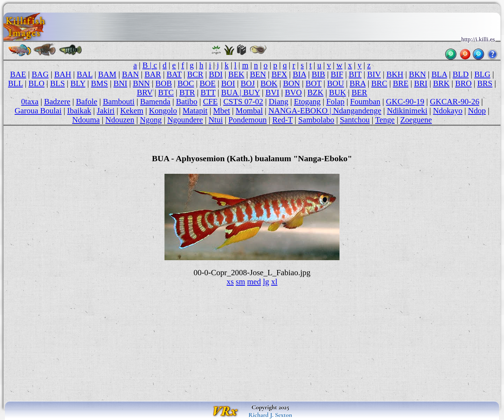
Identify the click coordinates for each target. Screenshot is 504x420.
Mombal (249, 111)
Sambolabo (316, 120)
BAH (63, 74)
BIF (337, 74)
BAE (18, 74)
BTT (208, 92)
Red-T (282, 120)
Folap (335, 102)
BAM (107, 74)
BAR (153, 74)
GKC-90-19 (405, 102)
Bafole (87, 102)
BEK (236, 74)
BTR (187, 92)
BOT (313, 83)
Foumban (365, 102)
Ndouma (86, 120)
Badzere (57, 102)
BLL (15, 83)
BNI (120, 83)
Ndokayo (448, 111)
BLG (482, 74)
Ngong (151, 120)
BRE (401, 83)
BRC (379, 83)
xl (274, 282)
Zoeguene (416, 120)
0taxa (30, 102)
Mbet (222, 111)
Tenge (385, 120)
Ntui (216, 120)
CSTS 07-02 (243, 102)
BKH (395, 74)
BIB (318, 74)
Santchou (355, 120)
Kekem (132, 111)
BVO (293, 92)
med (254, 282)
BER (359, 92)
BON (292, 83)
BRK (441, 83)
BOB (164, 83)
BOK (269, 83)
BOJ (248, 83)
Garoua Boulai (38, 111)
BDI (216, 74)
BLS (57, 83)
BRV (145, 92)
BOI (228, 83)
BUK (337, 92)
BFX (279, 74)
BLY (78, 83)
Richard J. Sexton (270, 415)
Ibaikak (79, 111)
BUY (251, 92)
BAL (85, 74)
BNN (141, 83)
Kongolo (163, 111)
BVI (272, 92)
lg (266, 282)
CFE (210, 102)
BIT (355, 74)
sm (241, 282)
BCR (195, 74)
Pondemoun (248, 120)
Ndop (477, 111)
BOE (208, 83)
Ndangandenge (357, 111)
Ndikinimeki (407, 111)
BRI (421, 83)
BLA (439, 74)
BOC (186, 83)
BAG (40, 74)
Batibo (187, 102)
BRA (358, 83)
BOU (335, 83)
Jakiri (106, 111)
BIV (374, 74)
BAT (174, 74)
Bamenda (155, 102)
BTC (166, 92)
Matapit (195, 111)
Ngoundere (185, 120)
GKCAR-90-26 (454, 102)
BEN (258, 74)
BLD (461, 74)
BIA (299, 74)
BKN (417, 74)
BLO (36, 83)
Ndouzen (120, 120)
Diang (279, 102)
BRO (463, 83)
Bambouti (119, 102)
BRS (485, 83)
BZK (315, 92)
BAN (131, 74)
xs (230, 282)
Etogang (307, 102)
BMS (99, 83)
